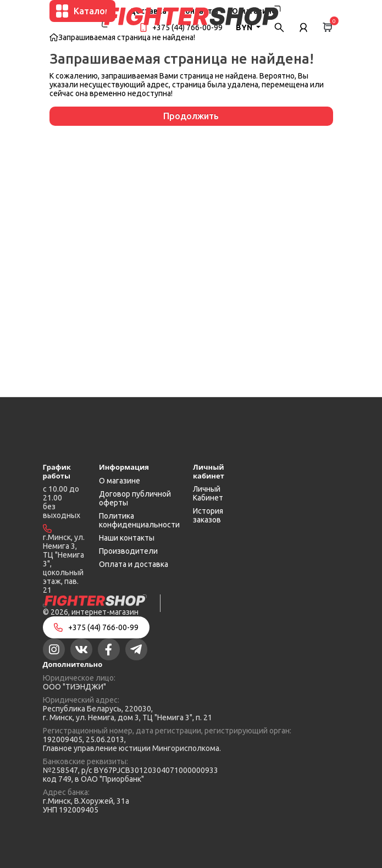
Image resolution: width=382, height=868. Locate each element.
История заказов (208, 515)
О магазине (120, 481)
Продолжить (191, 116)
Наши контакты (127, 538)
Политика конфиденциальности (139, 520)
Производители (128, 551)
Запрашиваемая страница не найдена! (127, 37)
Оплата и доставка (134, 564)
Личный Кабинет (208, 493)
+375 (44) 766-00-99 (187, 27)
